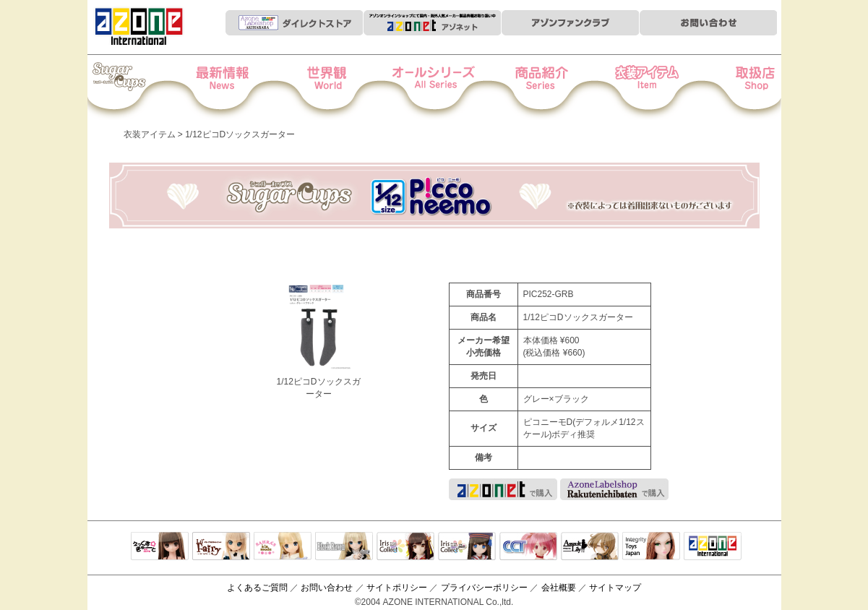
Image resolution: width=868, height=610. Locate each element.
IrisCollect (405, 547)
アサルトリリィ (590, 547)
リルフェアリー (221, 547)
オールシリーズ (435, 87)
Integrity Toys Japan (651, 547)
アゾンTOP (713, 547)
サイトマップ (615, 588)
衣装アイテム (633, 87)
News (237, 87)
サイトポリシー (397, 588)
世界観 (336, 87)
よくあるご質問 (257, 588)
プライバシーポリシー (484, 588)
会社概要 (559, 588)
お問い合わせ (327, 588)
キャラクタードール (528, 547)
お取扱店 (732, 87)
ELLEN (467, 547)
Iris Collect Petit (137, 87)
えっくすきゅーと (160, 547)
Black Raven (344, 547)
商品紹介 (534, 87)
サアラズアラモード (283, 547)
